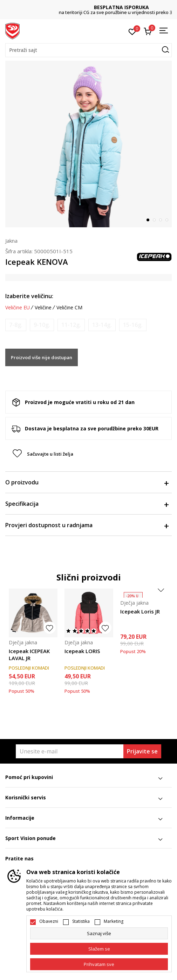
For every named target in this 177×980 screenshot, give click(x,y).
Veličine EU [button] (18, 308)
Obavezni (49, 921)
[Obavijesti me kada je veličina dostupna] (16, 325)
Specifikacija (87, 504)
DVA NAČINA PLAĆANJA (89, 7)
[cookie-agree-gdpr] (99, 949)
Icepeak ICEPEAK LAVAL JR (29, 655)
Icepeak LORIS (82, 651)
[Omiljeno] (132, 31)
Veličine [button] (43, 308)
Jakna (11, 241)
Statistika (81, 921)
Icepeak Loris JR (140, 611)
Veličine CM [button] (69, 308)
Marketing (114, 921)
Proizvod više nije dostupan (42, 357)
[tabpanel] (88, 144)
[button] (88, 50)
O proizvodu (87, 482)
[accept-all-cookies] (99, 964)
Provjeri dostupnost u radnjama (87, 525)
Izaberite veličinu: (29, 296)
